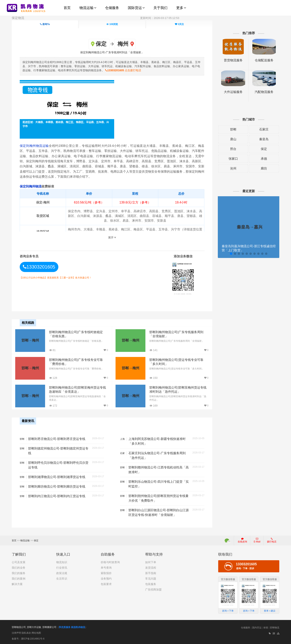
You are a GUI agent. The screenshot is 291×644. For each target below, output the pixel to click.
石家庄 (264, 129)
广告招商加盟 (153, 590)
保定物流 (18, 18)
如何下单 (151, 562)
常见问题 (151, 579)
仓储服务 (246, 628)
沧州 (233, 168)
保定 (264, 149)
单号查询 (106, 568)
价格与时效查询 (110, 562)
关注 (179, 24)
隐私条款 (26, 633)
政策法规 (62, 573)
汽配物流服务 (264, 92)
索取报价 (106, 573)
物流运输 (25, 541)
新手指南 (151, 573)
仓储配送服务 (264, 60)
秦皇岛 (264, 139)
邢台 (233, 149)
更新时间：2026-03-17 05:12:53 (160, 18)
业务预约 (106, 579)
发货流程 (151, 568)
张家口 (233, 159)
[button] (231, 254)
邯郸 (233, 129)
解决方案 (17, 584)
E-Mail (257, 540)
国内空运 (257, 628)
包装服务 (151, 584)
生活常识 (62, 579)
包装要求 (106, 584)
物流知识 (62, 562)
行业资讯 (62, 568)
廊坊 (264, 168)
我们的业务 (19, 568)
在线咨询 (242, 540)
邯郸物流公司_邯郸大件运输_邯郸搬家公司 (34, 627)
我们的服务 (19, 573)
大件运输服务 (233, 92)
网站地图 (36, 633)
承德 (264, 159)
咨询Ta (45, 24)
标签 (266, 628)
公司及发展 (19, 562)
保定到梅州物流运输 (34, 146)
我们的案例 (19, 579)
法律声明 (16, 633)
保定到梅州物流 (31, 186)
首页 (14, 541)
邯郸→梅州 (30, 340)
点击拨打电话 (123, 70)
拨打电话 (272, 540)
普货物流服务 (233, 60)
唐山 (233, 139)
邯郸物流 (275, 628)
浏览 (112, 24)
